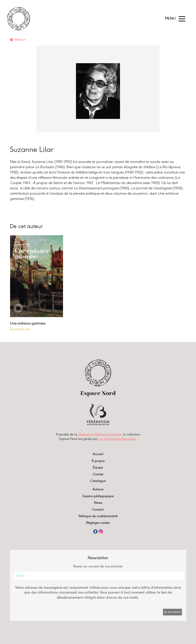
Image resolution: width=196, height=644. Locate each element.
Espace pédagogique (98, 496)
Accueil (98, 454)
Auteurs (98, 489)
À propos (98, 461)
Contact (98, 509)
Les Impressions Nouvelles (117, 439)
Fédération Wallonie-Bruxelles (100, 434)
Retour (20, 40)
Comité (98, 474)
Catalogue (98, 481)
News (98, 503)
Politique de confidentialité (98, 516)
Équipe (98, 467)
